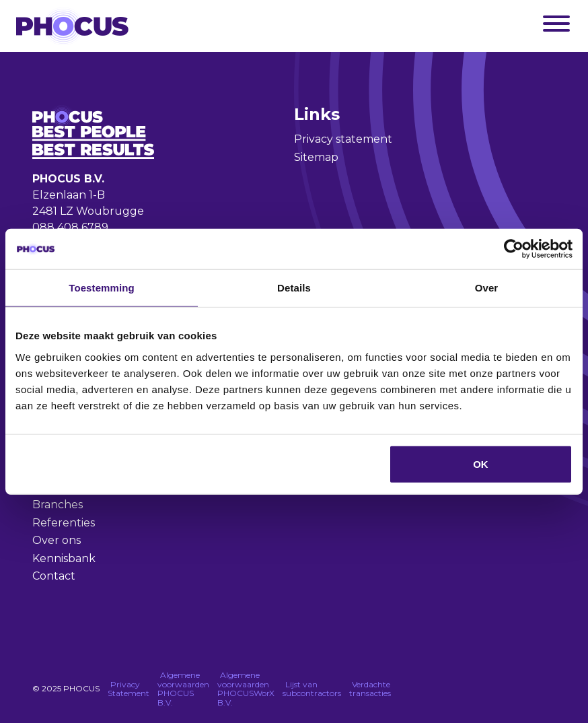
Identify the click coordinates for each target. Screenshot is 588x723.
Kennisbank (64, 558)
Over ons (57, 540)
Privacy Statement (128, 689)
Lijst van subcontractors (312, 689)
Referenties (64, 523)
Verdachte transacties (370, 689)
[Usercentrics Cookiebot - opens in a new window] (514, 249)
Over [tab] (487, 288)
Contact (54, 576)
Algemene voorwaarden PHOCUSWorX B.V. (246, 689)
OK (481, 463)
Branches (58, 505)
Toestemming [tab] (102, 288)
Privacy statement (343, 139)
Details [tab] (294, 288)
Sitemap (316, 157)
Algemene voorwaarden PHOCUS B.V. (183, 689)
